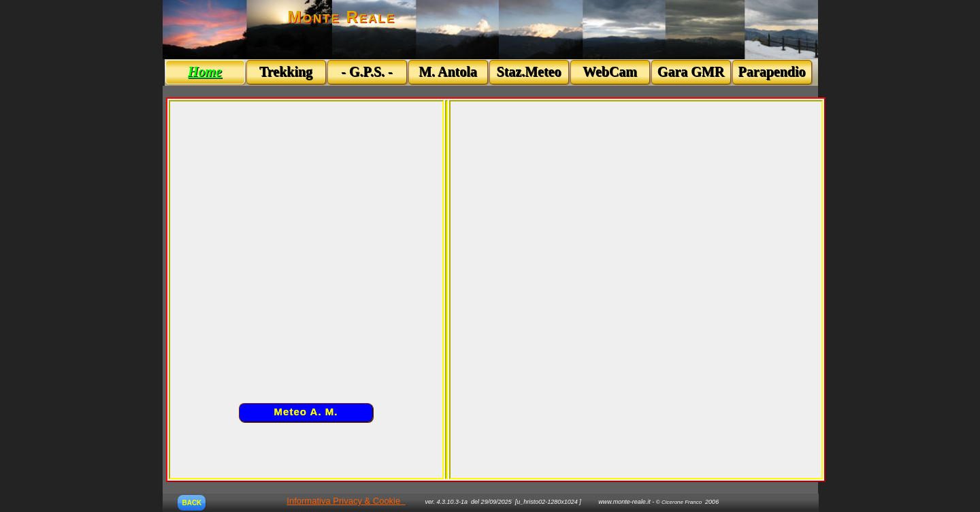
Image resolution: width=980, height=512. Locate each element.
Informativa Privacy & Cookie (343, 501)
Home (205, 71)
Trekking (286, 71)
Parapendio (772, 71)
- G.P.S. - (366, 71)
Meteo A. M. (306, 412)
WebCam (610, 71)
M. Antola (448, 71)
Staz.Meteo (529, 71)
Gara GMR (691, 71)
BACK (192, 503)
